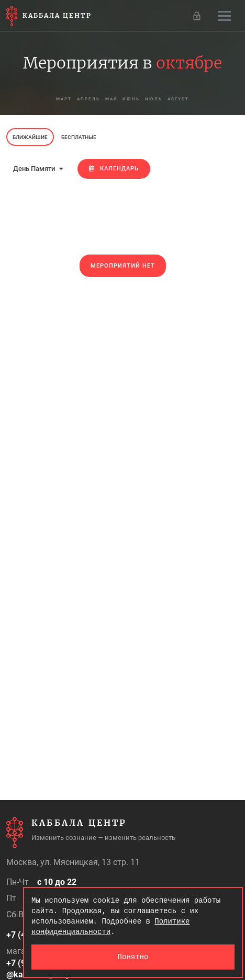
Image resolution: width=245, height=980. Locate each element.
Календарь (114, 169)
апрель (88, 99)
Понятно (133, 957)
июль (154, 99)
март (64, 99)
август (179, 99)
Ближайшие (30, 137)
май (112, 99)
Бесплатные (79, 137)
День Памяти (38, 169)
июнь (132, 99)
